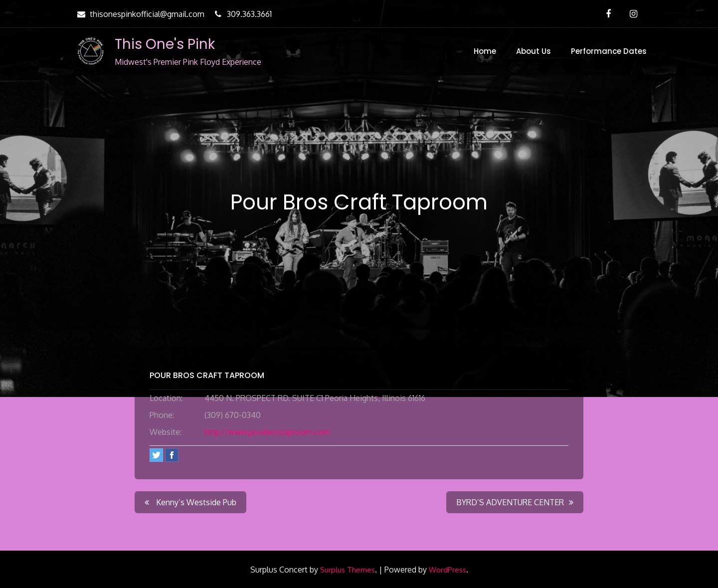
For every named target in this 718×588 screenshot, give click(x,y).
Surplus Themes (348, 570)
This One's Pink (165, 44)
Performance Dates (609, 51)
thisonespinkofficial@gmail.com (140, 14)
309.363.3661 (242, 14)
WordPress (448, 570)
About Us (534, 51)
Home (485, 51)
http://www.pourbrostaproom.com (267, 432)
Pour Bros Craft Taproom (207, 375)
